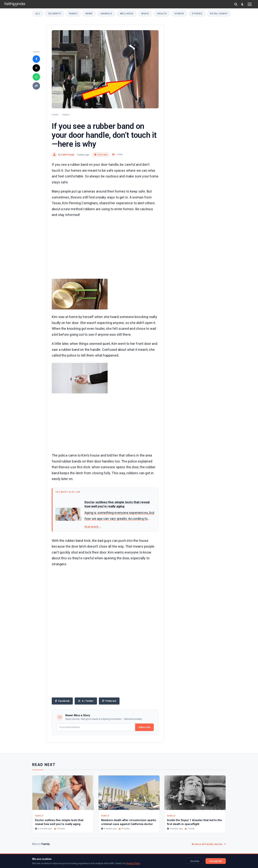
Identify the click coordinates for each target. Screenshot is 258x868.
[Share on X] (36, 68)
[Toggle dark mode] (242, 4)
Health (162, 14)
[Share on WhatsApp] (36, 77)
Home (55, 115)
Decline (195, 861)
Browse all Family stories (209, 844)
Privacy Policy (133, 863)
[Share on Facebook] (36, 59)
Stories (197, 14)
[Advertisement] (105, 247)
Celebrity (55, 14)
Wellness (127, 14)
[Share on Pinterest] (109, 701)
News (89, 14)
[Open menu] (250, 4)
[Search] (236, 4)
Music (145, 14)
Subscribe (144, 727)
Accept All (216, 861)
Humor (179, 14)
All (38, 14)
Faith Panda (68, 155)
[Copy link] (36, 86)
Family (73, 14)
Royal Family (219, 14)
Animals (106, 14)
